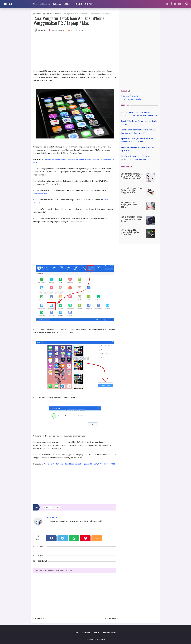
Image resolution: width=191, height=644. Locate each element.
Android (67, 4)
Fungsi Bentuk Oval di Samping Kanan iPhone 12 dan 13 (131, 205)
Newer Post (39, 618)
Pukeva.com (101, 639)
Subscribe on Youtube (131, 99)
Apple (35, 4)
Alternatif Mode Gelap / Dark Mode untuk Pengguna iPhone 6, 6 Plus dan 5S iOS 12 (79, 464)
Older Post (110, 618)
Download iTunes (41, 193)
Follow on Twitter (130, 96)
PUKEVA (7, 4)
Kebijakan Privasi (110, 633)
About (76, 633)
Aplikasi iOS (45, 4)
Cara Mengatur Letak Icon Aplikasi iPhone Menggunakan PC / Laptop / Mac (69, 21)
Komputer (78, 4)
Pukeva (53, 517)
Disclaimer (86, 633)
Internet (88, 4)
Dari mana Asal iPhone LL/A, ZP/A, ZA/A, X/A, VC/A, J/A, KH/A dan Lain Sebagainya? (131, 176)
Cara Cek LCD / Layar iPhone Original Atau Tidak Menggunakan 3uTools (132, 190)
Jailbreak (57, 4)
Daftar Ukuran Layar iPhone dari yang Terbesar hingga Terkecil (131, 219)
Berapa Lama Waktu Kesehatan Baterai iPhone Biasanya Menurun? (131, 232)
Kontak (97, 633)
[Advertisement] (75, 51)
